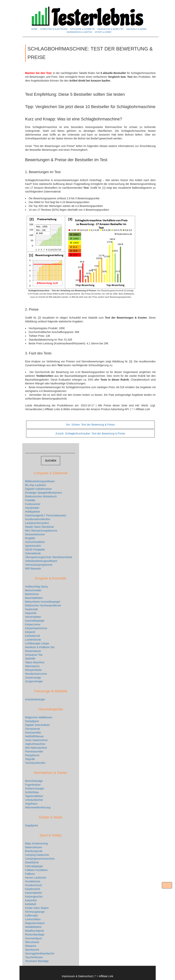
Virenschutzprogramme (39, 565)
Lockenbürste (33, 640)
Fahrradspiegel (34, 866)
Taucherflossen (34, 957)
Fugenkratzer (33, 785)
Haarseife (31, 613)
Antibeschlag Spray (37, 587)
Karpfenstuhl (33, 889)
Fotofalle (30, 500)
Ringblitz (30, 538)
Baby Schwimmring (37, 843)
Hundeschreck (34, 885)
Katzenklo (31, 900)
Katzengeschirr (34, 897)
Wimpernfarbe (33, 670)
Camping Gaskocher (37, 855)
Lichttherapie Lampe (37, 643)
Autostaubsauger (35, 699)
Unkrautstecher (34, 800)
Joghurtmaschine (35, 744)
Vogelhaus (31, 804)
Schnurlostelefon (35, 542)
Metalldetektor (33, 927)
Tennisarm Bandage (37, 961)
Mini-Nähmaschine (36, 748)
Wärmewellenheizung (38, 807)
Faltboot (30, 874)
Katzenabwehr (34, 893)
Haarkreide (32, 609)
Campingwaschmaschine (40, 859)
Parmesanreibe (34, 751)
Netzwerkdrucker (35, 534)
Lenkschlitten (33, 919)
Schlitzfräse (32, 792)
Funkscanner (33, 504)
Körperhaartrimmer (36, 628)
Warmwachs (32, 666)
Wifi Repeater (33, 569)
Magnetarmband (35, 923)
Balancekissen (34, 847)
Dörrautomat (33, 729)
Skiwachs (31, 946)
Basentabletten (34, 598)
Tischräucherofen (35, 763)
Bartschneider (33, 590)
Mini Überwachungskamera (41, 531)
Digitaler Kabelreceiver (38, 489)
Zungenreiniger (34, 681)
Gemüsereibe (33, 733)
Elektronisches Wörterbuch (41, 496)
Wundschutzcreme (36, 674)
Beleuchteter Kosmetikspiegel (43, 602)
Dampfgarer (32, 721)
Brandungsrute (34, 851)
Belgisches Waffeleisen (39, 717)
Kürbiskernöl (33, 636)
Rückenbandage (35, 934)
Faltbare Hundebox (36, 870)
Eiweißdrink (32, 862)
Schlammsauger (35, 788)
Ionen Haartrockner (37, 740)
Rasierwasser (33, 651)
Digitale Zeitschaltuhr (38, 725)
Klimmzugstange (35, 912)
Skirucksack (32, 942)
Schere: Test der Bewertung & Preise (90, 425)
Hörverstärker (33, 617)
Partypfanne (32, 755)
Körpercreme (33, 624)
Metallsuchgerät (35, 931)
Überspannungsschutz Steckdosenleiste (49, 557)
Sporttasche (32, 950)
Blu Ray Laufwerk (36, 485)
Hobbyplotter (33, 512)
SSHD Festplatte (35, 550)
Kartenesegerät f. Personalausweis (46, 515)
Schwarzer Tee (34, 655)
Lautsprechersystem (37, 523)
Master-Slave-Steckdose (40, 527)
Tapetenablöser (34, 796)
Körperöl (30, 632)
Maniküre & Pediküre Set (40, 647)
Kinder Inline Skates (37, 908)
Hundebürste (33, 881)
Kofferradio (32, 916)
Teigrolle (30, 759)
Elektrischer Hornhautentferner (43, 605)
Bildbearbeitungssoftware (40, 481)
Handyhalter (32, 508)
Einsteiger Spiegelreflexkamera (44, 493)
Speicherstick (33, 546)
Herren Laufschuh (36, 878)
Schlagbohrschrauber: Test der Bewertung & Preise (90, 433)
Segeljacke (32, 825)
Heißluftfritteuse (34, 736)
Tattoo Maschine (35, 662)
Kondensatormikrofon (38, 519)
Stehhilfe (30, 659)
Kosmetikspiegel (35, 621)
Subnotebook (33, 553)
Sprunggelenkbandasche (40, 953)
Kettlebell (31, 904)
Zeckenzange (33, 678)
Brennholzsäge (34, 781)
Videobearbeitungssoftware (41, 561)
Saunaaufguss (34, 938)
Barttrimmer (32, 594)
